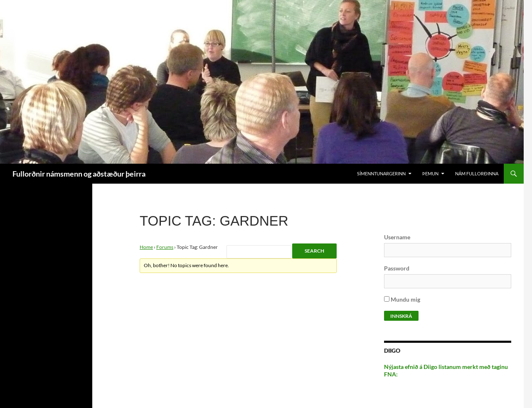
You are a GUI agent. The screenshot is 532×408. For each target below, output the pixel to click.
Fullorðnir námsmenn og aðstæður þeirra (79, 174)
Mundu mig (402, 299)
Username (397, 237)
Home (146, 247)
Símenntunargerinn (381, 173)
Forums (165, 247)
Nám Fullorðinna (477, 173)
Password (397, 268)
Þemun (430, 173)
